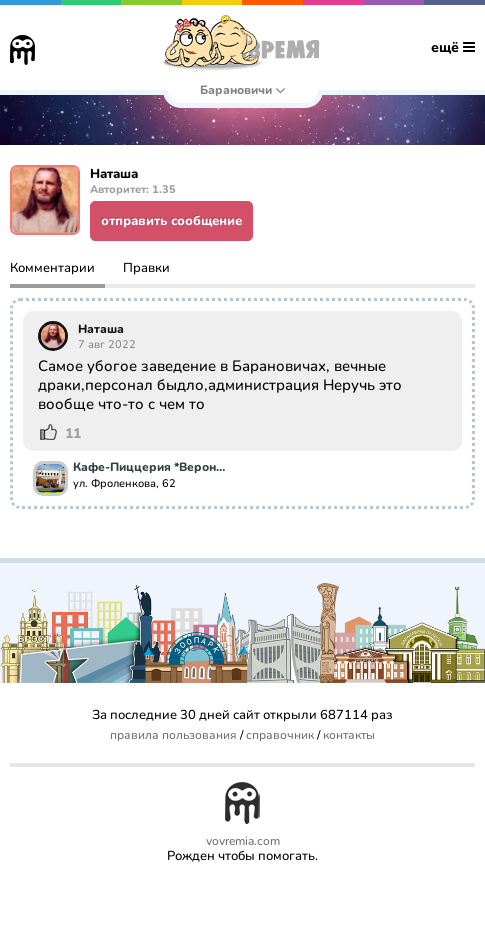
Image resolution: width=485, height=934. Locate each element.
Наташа (101, 329)
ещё (453, 47)
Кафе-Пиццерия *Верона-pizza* (151, 468)
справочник (280, 735)
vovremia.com (243, 841)
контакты (349, 735)
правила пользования (173, 735)
